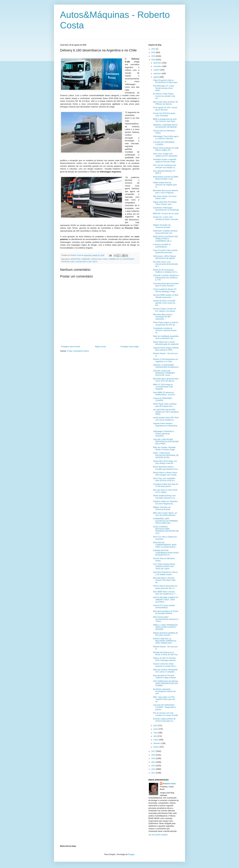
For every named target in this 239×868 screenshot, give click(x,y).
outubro (157, 70)
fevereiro (157, 743)
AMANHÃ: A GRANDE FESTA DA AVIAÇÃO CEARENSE (165, 126)
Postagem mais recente (70, 347)
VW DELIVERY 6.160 (83, 262)
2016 (154, 755)
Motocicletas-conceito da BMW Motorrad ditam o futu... (166, 178)
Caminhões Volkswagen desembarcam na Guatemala (166, 209)
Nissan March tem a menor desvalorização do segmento (166, 343)
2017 (154, 751)
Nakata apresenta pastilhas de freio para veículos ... (165, 634)
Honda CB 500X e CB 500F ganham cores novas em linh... (164, 303)
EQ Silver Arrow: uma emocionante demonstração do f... (165, 264)
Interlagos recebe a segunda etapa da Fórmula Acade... (165, 160)
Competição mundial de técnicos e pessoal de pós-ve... (165, 330)
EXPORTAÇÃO (128, 259)
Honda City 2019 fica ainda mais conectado (164, 114)
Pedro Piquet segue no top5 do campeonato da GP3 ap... (166, 324)
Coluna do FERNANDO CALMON (163, 399)
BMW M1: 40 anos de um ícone (166, 214)
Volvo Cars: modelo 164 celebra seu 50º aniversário (165, 155)
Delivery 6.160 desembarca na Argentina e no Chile (165, 360)
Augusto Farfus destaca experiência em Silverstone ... (165, 426)
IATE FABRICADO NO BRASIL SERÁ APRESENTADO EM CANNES (166, 683)
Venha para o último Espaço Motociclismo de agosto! (164, 257)
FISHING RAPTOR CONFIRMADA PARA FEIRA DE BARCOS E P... (166, 553)
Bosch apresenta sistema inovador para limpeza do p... (166, 468)
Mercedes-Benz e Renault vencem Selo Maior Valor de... (164, 580)
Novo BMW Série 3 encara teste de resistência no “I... (165, 593)
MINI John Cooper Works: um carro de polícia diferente (165, 514)
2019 (154, 56)
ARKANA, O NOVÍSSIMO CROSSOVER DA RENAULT (166, 366)
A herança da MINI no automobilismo (162, 246)
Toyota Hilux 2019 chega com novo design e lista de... (165, 462)
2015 (154, 758)
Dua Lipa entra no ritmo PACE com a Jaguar (165, 491)
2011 (154, 773)
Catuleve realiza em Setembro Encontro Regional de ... (165, 502)
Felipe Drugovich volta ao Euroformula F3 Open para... (166, 81)
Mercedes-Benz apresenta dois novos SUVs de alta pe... (166, 380)
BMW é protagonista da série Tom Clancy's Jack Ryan (165, 120)
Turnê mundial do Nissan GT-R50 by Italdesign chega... (165, 290)
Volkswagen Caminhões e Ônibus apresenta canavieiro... (164, 434)
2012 (154, 769)
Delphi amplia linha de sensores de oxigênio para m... (165, 185)
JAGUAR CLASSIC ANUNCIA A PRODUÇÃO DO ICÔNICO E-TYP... (166, 278)
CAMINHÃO (86, 259)
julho (156, 726)
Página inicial (100, 347)
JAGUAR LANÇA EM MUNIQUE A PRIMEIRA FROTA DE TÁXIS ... (164, 373)
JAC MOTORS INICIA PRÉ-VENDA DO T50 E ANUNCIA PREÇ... (166, 412)
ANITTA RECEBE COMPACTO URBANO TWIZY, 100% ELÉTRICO (166, 600)
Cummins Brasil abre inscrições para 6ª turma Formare (166, 285)
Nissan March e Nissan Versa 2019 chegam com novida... (165, 474)
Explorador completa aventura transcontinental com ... (165, 232)
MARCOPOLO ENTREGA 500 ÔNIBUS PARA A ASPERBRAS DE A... (165, 239)
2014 (154, 762)
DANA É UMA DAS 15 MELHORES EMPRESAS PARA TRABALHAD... (165, 641)
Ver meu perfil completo (158, 835)
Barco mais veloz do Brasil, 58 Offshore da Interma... (165, 103)
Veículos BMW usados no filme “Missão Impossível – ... (166, 296)
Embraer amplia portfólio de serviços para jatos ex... (164, 720)
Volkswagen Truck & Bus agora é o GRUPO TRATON (166, 137)
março (156, 740)
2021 (154, 49)
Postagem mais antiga (129, 347)
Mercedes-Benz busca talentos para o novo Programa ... (166, 192)
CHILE (105, 259)
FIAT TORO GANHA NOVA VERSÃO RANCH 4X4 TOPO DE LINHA (164, 566)
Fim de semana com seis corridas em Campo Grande (165, 714)
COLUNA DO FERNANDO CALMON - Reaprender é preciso (164, 707)
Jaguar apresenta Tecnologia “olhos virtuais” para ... (165, 203)
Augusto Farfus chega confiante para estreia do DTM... (166, 349)
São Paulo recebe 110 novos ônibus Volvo (165, 197)
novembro (158, 66)
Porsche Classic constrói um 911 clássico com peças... (165, 310)
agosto (156, 77)
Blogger (131, 854)
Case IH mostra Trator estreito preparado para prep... (165, 251)
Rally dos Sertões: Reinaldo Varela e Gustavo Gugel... (165, 448)
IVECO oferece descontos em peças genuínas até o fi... (165, 587)
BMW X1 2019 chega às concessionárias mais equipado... (163, 387)
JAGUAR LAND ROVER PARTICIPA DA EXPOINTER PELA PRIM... (166, 442)
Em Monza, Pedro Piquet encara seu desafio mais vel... (164, 96)
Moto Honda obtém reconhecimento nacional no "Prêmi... (166, 619)
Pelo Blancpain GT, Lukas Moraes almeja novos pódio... (163, 88)
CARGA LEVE (96, 259)
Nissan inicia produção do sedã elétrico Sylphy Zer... (166, 149)
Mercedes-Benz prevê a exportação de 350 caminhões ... (163, 317)
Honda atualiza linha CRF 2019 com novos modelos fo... (166, 419)
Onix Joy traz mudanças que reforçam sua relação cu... (165, 166)
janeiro (156, 747)
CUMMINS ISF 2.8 (115, 259)
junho (156, 729)
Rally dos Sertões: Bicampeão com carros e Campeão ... (165, 671)
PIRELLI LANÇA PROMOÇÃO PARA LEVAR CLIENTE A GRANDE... (165, 627)
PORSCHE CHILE (68, 262)
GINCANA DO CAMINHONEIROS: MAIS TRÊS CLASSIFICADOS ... (165, 545)
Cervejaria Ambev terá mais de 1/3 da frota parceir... (166, 485)
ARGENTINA (76, 259)
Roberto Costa (169, 784)
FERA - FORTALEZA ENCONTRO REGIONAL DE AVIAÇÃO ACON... (166, 455)
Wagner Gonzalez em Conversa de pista (162, 226)
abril (155, 736)
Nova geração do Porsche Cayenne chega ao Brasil (164, 677)
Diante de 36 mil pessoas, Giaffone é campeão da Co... (166, 271)
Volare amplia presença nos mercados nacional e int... (165, 497)
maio (156, 733)
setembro (158, 74)
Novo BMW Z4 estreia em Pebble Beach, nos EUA (164, 394)
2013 (154, 766)
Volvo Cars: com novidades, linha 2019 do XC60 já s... (165, 479)
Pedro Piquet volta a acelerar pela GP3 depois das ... (165, 405)
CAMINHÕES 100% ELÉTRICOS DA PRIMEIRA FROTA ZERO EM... (165, 521)
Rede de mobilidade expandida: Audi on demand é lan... (166, 337)
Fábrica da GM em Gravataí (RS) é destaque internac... (165, 659)
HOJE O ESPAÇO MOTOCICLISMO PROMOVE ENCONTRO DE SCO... (166, 530)
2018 (154, 60)
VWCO (95, 262)
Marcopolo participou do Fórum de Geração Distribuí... (166, 612)
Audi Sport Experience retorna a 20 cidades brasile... (165, 573)
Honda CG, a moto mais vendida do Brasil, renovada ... (166, 219)
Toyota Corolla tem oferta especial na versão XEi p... (165, 665)
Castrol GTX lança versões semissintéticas (164, 607)
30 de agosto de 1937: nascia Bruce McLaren (165, 109)
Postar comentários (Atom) (78, 351)
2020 (154, 52)
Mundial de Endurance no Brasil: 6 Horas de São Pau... (166, 654)
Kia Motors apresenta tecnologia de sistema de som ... (164, 691)
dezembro (158, 63)
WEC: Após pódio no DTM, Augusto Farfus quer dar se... (164, 699)
